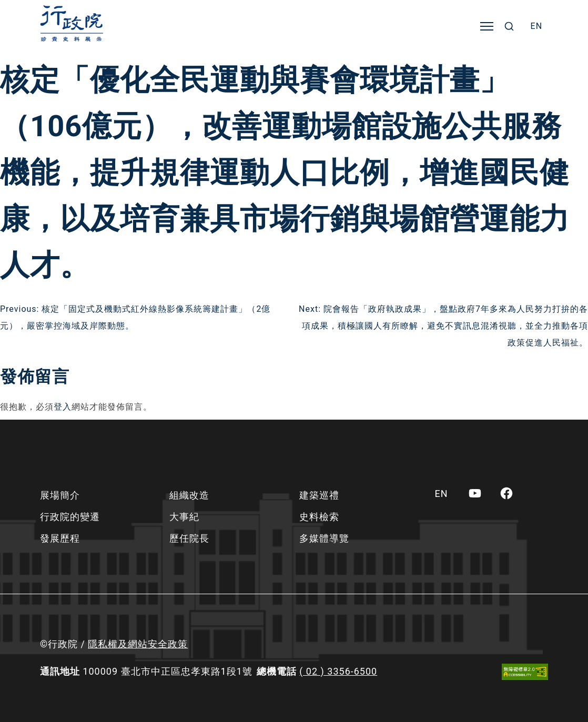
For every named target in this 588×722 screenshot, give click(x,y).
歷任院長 (189, 538)
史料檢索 (319, 517)
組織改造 (189, 495)
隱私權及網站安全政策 (138, 644)
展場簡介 (60, 495)
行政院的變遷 (70, 517)
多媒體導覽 (324, 538)
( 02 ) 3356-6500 (338, 671)
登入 (63, 407)
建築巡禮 (319, 495)
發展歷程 (60, 538)
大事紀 (184, 517)
